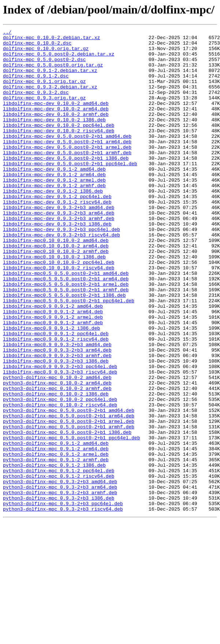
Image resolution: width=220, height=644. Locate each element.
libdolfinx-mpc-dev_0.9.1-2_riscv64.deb (57, 237)
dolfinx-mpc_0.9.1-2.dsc (36, 86)
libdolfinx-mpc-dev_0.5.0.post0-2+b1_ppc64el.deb (70, 191)
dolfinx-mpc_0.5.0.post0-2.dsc (44, 66)
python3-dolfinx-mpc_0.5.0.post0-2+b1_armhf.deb (69, 507)
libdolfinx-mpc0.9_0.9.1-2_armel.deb (53, 375)
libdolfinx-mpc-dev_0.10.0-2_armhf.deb (56, 132)
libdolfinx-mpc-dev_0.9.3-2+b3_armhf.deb (59, 257)
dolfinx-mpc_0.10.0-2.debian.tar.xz (51, 39)
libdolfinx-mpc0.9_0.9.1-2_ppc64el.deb (56, 395)
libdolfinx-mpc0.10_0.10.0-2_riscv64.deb (59, 316)
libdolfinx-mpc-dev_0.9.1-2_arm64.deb (54, 204)
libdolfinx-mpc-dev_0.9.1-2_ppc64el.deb (57, 230)
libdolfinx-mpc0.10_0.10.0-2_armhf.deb (56, 296)
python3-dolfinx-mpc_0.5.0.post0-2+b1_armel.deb (69, 500)
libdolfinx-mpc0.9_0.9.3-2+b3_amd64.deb (57, 408)
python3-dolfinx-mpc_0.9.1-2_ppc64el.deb (59, 559)
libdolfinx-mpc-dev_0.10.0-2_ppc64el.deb (59, 145)
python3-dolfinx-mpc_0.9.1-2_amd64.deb (56, 526)
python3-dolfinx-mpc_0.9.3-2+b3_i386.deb (59, 592)
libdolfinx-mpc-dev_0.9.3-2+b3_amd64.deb (59, 243)
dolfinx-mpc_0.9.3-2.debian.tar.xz (50, 99)
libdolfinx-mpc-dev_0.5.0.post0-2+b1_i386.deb (66, 184)
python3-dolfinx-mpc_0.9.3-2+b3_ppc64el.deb (63, 599)
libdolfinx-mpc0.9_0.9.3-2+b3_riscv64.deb (60, 441)
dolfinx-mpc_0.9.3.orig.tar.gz (44, 112)
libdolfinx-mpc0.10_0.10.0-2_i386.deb (54, 303)
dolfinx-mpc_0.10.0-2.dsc (37, 46)
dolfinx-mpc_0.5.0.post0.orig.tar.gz (53, 72)
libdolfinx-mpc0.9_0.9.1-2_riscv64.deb (56, 401)
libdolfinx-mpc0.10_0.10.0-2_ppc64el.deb (59, 309)
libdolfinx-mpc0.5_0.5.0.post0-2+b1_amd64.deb (66, 322)
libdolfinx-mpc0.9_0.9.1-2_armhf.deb (53, 382)
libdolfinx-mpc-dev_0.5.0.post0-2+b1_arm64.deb (67, 164)
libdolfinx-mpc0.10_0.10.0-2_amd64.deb (56, 283)
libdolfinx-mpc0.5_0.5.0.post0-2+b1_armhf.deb (66, 342)
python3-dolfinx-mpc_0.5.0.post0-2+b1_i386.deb (67, 513)
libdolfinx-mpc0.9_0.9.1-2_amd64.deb (53, 362)
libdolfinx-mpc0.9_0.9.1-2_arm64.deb (53, 368)
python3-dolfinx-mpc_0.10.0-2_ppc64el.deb (60, 474)
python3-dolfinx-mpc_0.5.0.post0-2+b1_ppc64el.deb (71, 520)
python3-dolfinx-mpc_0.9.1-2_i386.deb (54, 553)
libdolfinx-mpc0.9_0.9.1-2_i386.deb (51, 388)
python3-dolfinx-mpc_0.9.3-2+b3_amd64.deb (60, 572)
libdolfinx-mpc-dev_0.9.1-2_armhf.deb (54, 217)
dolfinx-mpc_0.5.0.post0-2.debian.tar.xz (59, 59)
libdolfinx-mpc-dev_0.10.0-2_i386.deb (54, 138)
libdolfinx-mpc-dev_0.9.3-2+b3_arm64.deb (59, 250)
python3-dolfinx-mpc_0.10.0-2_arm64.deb (57, 454)
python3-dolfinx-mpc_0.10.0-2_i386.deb (56, 467)
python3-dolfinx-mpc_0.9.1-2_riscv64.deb (59, 566)
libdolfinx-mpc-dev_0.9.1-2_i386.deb (53, 224)
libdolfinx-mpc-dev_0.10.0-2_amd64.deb (56, 118)
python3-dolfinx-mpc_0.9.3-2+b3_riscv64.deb (63, 605)
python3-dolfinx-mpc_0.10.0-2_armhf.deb (57, 461)
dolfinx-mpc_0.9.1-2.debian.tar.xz (50, 79)
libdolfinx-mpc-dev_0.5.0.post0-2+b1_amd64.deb (67, 158)
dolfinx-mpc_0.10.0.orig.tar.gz (46, 53)
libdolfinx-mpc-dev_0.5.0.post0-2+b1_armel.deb (67, 171)
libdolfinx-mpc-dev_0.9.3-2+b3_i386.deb (57, 263)
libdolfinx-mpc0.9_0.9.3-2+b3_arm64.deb (57, 414)
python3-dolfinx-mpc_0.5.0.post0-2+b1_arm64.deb (69, 493)
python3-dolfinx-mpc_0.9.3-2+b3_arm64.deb (60, 579)
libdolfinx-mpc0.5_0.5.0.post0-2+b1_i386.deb (64, 349)
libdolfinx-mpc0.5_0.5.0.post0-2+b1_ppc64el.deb (69, 355)
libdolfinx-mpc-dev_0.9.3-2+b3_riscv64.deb (61, 276)
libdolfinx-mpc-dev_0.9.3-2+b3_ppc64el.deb (61, 270)
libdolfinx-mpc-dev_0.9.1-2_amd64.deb (54, 197)
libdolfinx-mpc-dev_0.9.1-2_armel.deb (54, 211)
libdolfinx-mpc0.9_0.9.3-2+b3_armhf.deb (57, 421)
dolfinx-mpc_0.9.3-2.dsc (36, 105)
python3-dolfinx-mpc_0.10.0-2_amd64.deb (57, 447)
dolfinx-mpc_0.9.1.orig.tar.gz (44, 92)
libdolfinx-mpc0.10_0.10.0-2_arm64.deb (56, 289)
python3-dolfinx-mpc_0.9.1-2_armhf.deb (56, 546)
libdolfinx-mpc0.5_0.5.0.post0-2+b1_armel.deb (66, 336)
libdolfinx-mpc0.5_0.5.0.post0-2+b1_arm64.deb (66, 329)
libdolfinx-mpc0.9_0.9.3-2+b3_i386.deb (56, 428)
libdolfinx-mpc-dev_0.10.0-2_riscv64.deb (59, 151)
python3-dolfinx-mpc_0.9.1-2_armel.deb (56, 539)
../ (7, 33)
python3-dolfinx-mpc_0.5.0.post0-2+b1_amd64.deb (69, 487)
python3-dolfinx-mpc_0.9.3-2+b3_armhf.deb (60, 586)
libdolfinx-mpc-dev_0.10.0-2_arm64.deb (56, 125)
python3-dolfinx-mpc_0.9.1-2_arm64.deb (56, 533)
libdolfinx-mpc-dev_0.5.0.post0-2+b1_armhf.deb (67, 178)
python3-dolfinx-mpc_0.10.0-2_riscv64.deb (60, 480)
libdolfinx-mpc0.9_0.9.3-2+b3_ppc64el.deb (60, 434)
